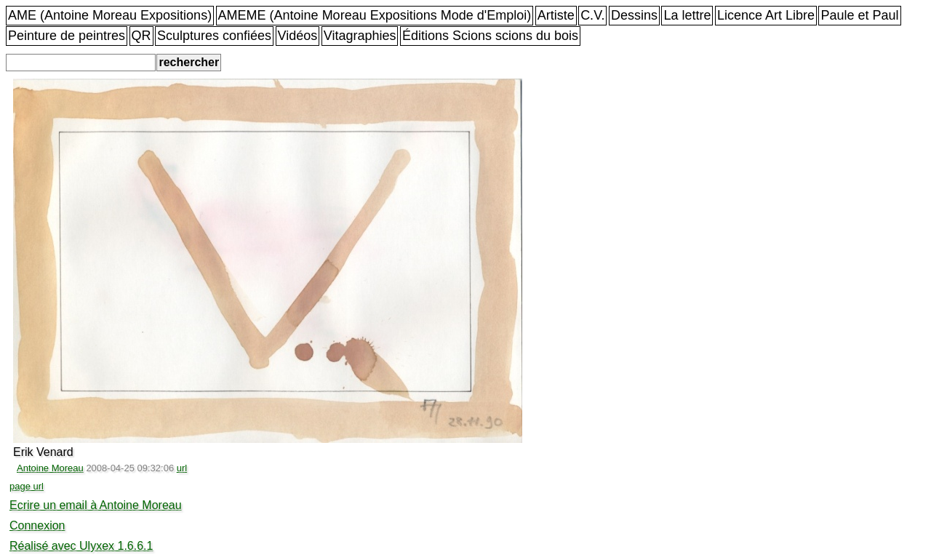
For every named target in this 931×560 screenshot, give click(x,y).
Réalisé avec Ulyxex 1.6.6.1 (81, 546)
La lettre (687, 15)
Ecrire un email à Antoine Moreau (96, 505)
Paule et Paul (859, 15)
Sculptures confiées (214, 36)
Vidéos (298, 36)
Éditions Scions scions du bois (490, 36)
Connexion (37, 525)
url (182, 468)
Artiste (556, 15)
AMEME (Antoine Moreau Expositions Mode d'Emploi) (375, 15)
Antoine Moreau (50, 468)
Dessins (634, 15)
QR (141, 36)
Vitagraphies (360, 36)
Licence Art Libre (766, 15)
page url (27, 486)
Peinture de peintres (67, 36)
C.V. (592, 15)
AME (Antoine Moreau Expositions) (110, 15)
